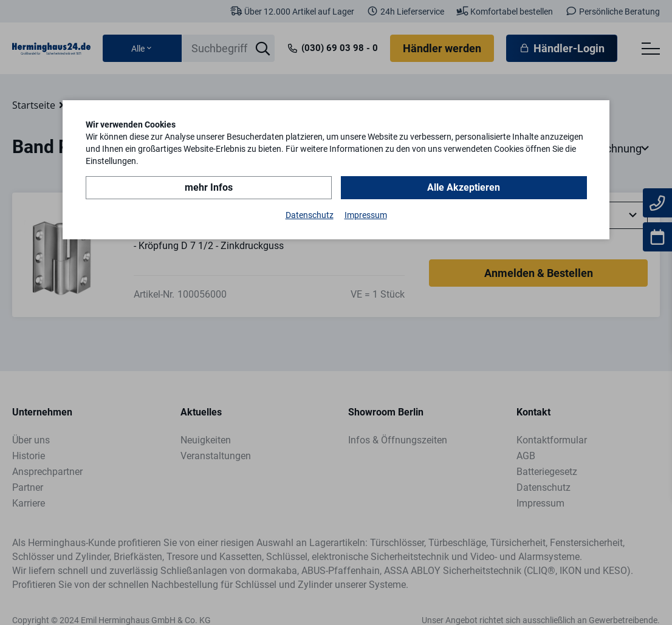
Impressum (366, 215)
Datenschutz (310, 215)
